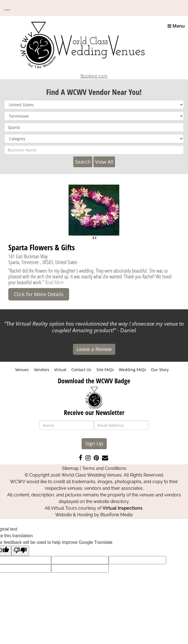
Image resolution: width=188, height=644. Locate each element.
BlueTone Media (117, 515)
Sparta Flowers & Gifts (41, 247)
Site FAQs (105, 370)
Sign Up (94, 443)
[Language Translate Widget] (7, 10)
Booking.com (94, 76)
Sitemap (70, 468)
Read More (54, 282)
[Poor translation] (20, 551)
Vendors (42, 370)
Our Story (160, 370)
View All (104, 162)
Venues (22, 370)
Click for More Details (39, 294)
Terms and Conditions (104, 468)
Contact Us (81, 370)
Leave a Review (94, 349)
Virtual (60, 370)
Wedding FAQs (132, 370)
